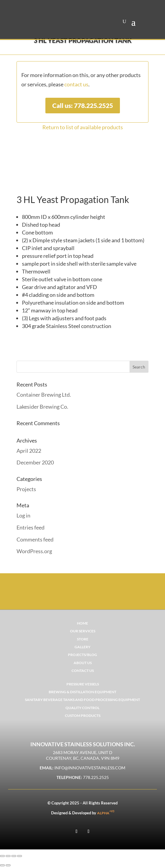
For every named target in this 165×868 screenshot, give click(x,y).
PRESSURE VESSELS (83, 684)
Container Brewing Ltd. (44, 395)
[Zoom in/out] (2, 856)
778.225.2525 (96, 777)
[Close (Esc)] (20, 856)
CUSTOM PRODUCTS (83, 716)
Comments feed (35, 539)
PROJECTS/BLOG (82, 655)
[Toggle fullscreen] (8, 856)
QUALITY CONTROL (82, 708)
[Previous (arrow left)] (2, 865)
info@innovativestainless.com (90, 768)
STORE (83, 639)
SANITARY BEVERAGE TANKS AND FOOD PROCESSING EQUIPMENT (82, 700)
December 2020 (35, 462)
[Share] (14, 856)
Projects (26, 489)
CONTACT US (83, 671)
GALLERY (82, 647)
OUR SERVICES (83, 631)
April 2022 (29, 451)
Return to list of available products (83, 127)
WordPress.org (34, 551)
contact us (76, 84)
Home (82, 623)
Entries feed (31, 527)
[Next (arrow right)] (8, 865)
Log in (23, 515)
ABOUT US (83, 663)
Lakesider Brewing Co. (42, 407)
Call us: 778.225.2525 (83, 105)
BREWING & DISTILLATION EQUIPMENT (82, 692)
